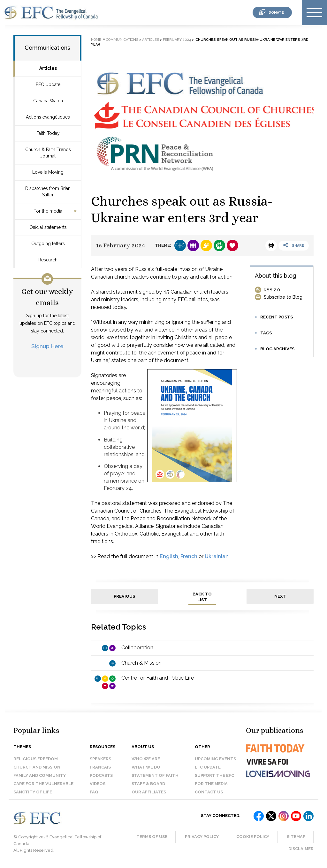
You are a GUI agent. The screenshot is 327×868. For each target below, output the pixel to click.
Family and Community (40, 775)
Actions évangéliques (48, 117)
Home (96, 40)
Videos (98, 784)
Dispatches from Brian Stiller (48, 192)
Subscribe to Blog (283, 297)
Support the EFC (214, 775)
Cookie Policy (253, 837)
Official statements (48, 227)
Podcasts (101, 775)
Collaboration (137, 648)
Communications (47, 48)
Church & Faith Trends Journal (48, 153)
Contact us (209, 792)
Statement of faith (155, 775)
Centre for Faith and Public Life (158, 678)
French (189, 556)
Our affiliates (149, 792)
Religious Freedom (36, 759)
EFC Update (48, 84)
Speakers (100, 759)
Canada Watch (48, 101)
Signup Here (47, 346)
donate (276, 13)
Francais (100, 767)
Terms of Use (152, 837)
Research (48, 260)
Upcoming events (215, 759)
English (169, 556)
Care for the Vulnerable (43, 784)
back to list (202, 597)
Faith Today (48, 133)
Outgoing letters (48, 244)
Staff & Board (148, 784)
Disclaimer (301, 849)
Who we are (146, 759)
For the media (48, 211)
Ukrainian (217, 556)
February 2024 (177, 40)
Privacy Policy (202, 837)
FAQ (94, 792)
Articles (48, 68)
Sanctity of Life (33, 792)
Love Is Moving (48, 172)
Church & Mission (141, 663)
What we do (146, 767)
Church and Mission (37, 767)
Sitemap (296, 837)
